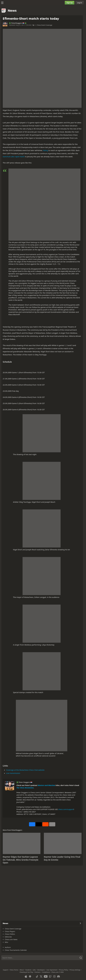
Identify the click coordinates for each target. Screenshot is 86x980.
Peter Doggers (24, 782)
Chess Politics (10, 934)
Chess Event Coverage (45, 25)
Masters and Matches (46, 785)
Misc (7, 942)
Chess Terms (14, 970)
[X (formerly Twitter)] (41, 976)
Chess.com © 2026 (57, 972)
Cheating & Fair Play (26, 972)
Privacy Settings (75, 970)
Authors (8, 947)
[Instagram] (54, 976)
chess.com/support (66, 809)
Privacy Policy (63, 970)
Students (28, 970)
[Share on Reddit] (45, 824)
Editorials (8, 937)
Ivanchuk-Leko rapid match (14, 157)
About (22, 970)
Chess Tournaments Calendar (16, 950)
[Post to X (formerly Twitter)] (39, 824)
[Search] (42, 958)
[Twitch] (50, 976)
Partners (37, 972)
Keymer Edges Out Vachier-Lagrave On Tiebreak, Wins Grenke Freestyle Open (21, 860)
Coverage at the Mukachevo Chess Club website (25, 770)
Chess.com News (11, 939)
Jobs (34, 970)
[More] (52, 824)
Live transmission (13, 773)
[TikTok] (37, 976)
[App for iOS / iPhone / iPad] (26, 976)
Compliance (46, 972)
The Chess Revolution (25, 788)
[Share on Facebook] (32, 824)
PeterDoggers (17, 23)
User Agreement (52, 970)
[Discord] (58, 976)
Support (6, 970)
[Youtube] (46, 976)
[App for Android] (30, 976)
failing (45, 150)
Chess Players (10, 931)
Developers (41, 970)
